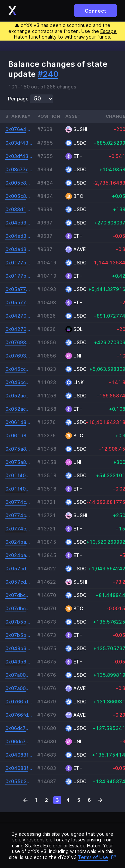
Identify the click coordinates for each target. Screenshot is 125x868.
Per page (18, 99)
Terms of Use (97, 857)
